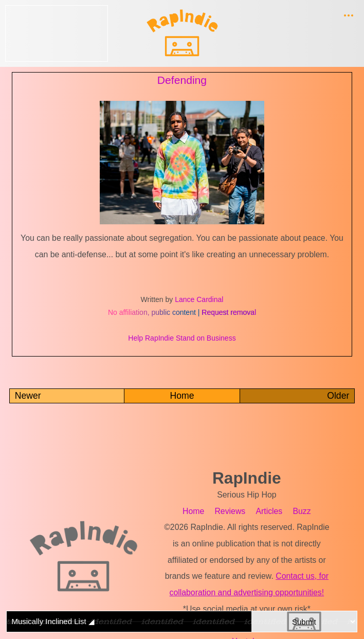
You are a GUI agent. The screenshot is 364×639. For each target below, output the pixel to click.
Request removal (229, 312)
